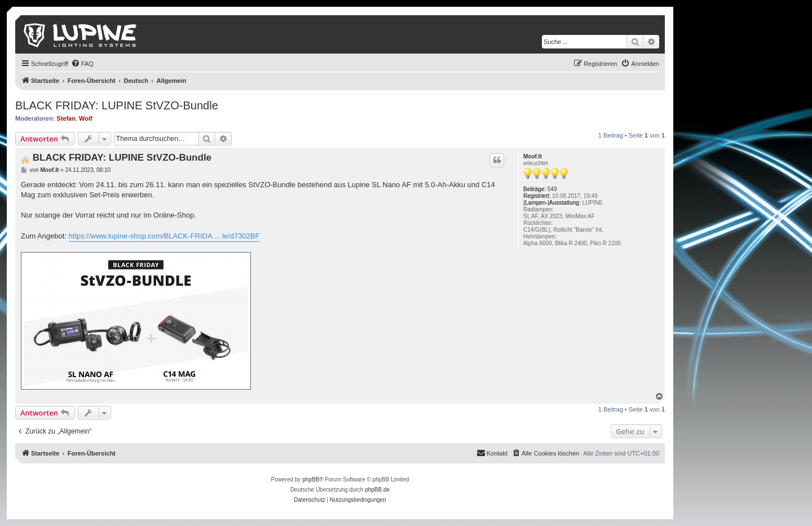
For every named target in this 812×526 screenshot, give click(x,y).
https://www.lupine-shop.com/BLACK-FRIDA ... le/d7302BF (164, 236)
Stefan (66, 118)
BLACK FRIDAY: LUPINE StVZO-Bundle (117, 105)
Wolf (86, 118)
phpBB (311, 479)
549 (552, 189)
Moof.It (533, 156)
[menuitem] (82, 64)
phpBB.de (377, 490)
